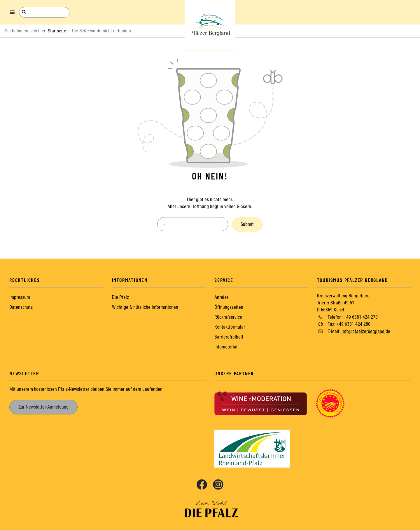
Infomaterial (226, 346)
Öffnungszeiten (229, 307)
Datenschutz (21, 307)
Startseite (57, 31)
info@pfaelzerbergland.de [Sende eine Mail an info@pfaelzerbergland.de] (366, 331)
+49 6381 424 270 (361, 316)
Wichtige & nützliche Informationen (145, 307)
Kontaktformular (230, 326)
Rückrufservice (228, 317)
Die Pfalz (120, 297)
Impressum (20, 297)
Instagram (218, 484)
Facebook (202, 484)
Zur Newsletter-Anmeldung (43, 406)
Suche (24, 12)
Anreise (222, 297)
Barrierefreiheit (229, 336)
